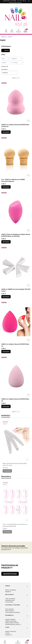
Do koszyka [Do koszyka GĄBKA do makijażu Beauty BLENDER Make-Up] (6, 352)
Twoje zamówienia (10, 599)
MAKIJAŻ (10, 37)
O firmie (7, 633)
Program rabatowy (10, 619)
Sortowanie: (4, 69)
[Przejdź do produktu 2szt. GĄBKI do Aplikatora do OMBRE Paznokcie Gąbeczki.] (16, 157)
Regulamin (8, 592)
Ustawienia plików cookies (12, 624)
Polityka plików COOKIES (12, 623)
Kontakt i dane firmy (11, 631)
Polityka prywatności (11, 621)
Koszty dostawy (10, 611)
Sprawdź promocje (10, 574)
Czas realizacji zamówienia (12, 612)
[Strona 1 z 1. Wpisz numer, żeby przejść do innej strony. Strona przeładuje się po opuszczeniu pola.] (17, 78)
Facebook (8, 635)
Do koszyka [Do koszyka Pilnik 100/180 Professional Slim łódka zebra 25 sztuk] (7, 471)
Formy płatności (10, 609)
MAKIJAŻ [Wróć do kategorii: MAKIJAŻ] (6, 50)
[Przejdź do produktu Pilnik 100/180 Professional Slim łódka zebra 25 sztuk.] (16, 441)
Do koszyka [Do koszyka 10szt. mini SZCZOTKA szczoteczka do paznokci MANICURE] (7, 532)
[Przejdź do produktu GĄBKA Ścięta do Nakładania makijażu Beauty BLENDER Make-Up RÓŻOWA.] (16, 212)
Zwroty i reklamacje (11, 590)
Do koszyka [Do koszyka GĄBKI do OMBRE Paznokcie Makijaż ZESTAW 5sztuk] (6, 297)
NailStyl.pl (4, 37)
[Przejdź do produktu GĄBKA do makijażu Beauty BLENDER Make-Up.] (16, 322)
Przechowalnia (9, 602)
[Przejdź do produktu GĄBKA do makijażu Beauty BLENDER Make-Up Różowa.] (16, 102)
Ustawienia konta (10, 600)
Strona (14, 78)
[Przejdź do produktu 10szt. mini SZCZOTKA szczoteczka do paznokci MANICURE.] (16, 502)
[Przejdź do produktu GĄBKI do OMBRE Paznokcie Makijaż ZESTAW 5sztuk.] (16, 267)
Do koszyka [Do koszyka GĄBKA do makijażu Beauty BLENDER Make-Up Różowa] (6, 132)
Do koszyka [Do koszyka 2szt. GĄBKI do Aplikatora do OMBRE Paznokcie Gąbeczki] (6, 187)
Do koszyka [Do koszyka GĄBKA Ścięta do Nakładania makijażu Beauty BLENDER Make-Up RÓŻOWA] (6, 242)
